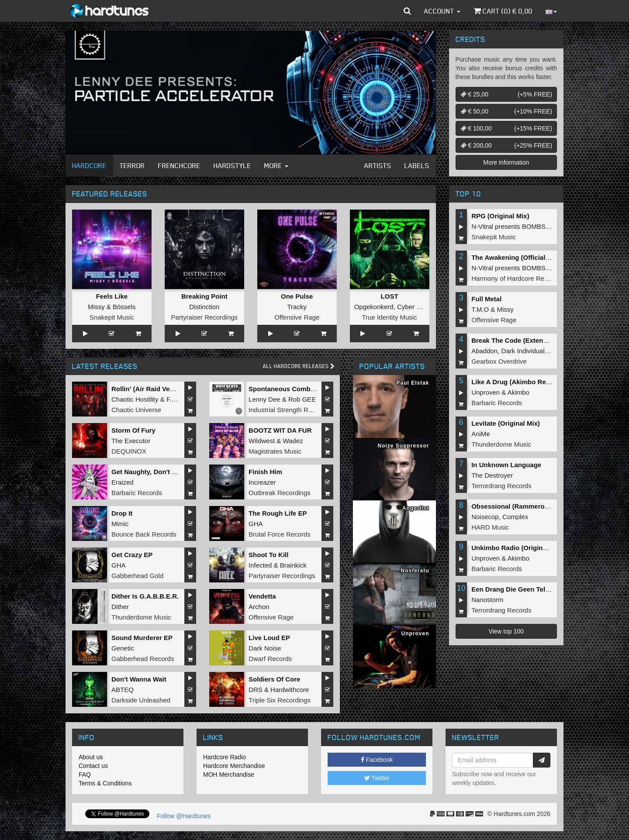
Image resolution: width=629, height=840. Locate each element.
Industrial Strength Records (288, 410)
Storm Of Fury (133, 430)
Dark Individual (523, 351)
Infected (260, 565)
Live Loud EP (269, 638)
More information (506, 162)
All (299, 366)
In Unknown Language (506, 465)
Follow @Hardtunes (184, 816)
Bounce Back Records (144, 534)
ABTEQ (123, 690)
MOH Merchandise (229, 775)
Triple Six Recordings (280, 700)
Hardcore (89, 165)
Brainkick (293, 565)
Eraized (123, 482)
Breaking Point (204, 296)
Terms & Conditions (105, 783)
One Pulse (297, 296)
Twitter (377, 778)
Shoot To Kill (268, 555)
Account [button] (442, 11)
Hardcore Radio (225, 757)
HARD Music (490, 527)
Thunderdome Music (141, 617)
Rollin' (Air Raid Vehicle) (149, 389)
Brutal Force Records (280, 534)
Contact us (93, 766)
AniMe (481, 434)
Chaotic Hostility (135, 399)
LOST (390, 296)
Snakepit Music (112, 317)
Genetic (123, 648)
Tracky (297, 307)
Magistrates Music (275, 451)
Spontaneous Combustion (289, 389)
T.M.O (480, 309)
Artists (378, 165)
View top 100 (506, 631)
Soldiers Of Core (274, 679)
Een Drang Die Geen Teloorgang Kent (529, 589)
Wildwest (262, 441)
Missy (96, 307)
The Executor (131, 441)
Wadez (293, 441)
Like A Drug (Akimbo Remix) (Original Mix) (537, 382)
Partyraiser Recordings (205, 317)
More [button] (276, 165)
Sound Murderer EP (142, 638)
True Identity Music (389, 317)
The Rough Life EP (278, 513)
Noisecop (485, 517)
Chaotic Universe (136, 410)
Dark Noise (265, 648)
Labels (417, 165)
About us (91, 757)
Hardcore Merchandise (234, 766)
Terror (132, 165)
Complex (515, 517)
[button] (407, 11)
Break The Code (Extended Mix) (520, 340)
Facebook (377, 760)
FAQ (85, 775)
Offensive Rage (297, 317)
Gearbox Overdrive (499, 361)
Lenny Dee (264, 399)
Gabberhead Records (143, 659)
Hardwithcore (290, 690)
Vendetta (262, 596)
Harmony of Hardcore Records (516, 278)
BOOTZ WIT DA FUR (280, 430)
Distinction (204, 307)
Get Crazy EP (132, 555)
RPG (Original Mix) (500, 216)
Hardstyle (232, 165)
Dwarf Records (270, 659)
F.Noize (177, 399)
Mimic (120, 524)
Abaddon (484, 351)
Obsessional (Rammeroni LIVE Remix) (531, 506)
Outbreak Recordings (280, 493)
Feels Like (112, 296)
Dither (120, 607)
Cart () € (503, 11)
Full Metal (486, 299)
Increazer (262, 482)
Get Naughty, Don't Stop (149, 472)
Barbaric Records (137, 493)
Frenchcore (179, 165)
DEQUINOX (129, 451)
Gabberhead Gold (137, 576)
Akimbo (518, 392)
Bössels (124, 307)
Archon (259, 607)
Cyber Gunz (415, 307)
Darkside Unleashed (141, 700)
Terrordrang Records (501, 486)
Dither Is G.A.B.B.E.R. (145, 596)
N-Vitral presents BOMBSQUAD (518, 226)
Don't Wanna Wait (139, 679)
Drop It (122, 513)
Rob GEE (302, 399)
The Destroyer (492, 475)
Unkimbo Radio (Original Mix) (517, 548)
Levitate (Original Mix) (506, 423)
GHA (256, 524)
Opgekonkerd (374, 307)
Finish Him (265, 472)
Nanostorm (487, 600)
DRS (256, 690)
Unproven (486, 392)
